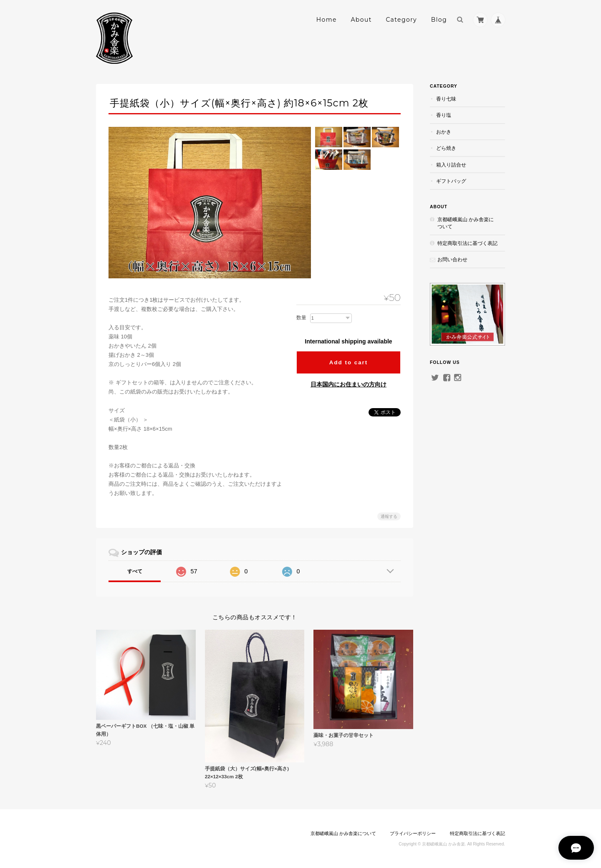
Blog (439, 20)
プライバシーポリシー (413, 833)
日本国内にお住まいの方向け (348, 384)
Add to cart (348, 362)
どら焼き (446, 148)
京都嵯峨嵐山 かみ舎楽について (466, 223)
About (361, 20)
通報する (389, 516)
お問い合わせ (452, 259)
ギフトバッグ (451, 181)
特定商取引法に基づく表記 (467, 243)
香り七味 (446, 99)
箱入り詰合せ (451, 165)
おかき (444, 132)
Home (327, 20)
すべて (135, 571)
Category (401, 20)
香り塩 (444, 115)
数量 (301, 318)
